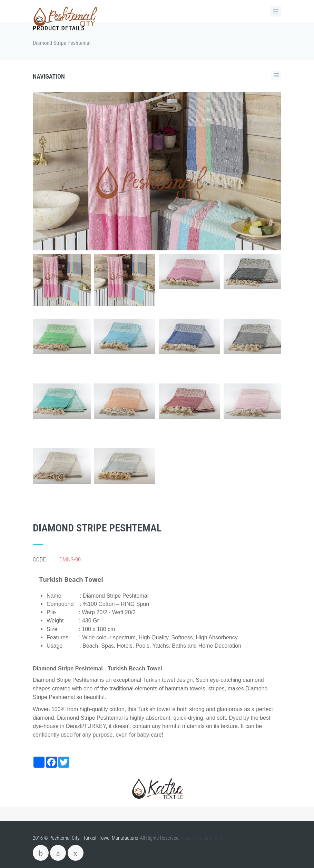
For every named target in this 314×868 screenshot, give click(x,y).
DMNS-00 (70, 559)
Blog (219, 838)
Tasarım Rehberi (197, 838)
